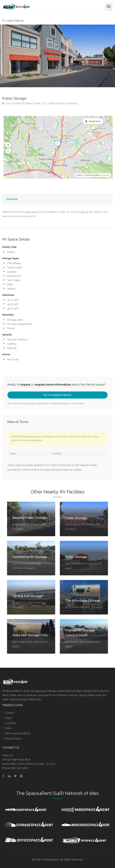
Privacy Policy (13, 739)
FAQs (8, 728)
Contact (10, 713)
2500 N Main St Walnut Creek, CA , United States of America (40, 103)
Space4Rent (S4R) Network (54, 793)
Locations (11, 723)
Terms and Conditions (18, 733)
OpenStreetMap (92, 175)
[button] (8, 145)
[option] (57, 56)
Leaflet (79, 175)
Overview (12, 199)
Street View (95, 121)
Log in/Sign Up (13, 21)
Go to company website (57, 395)
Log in (8, 718)
